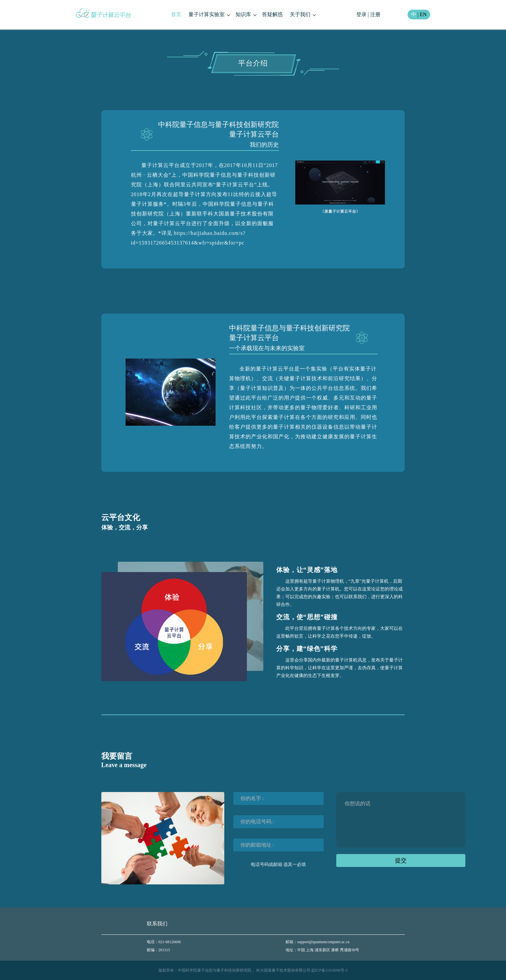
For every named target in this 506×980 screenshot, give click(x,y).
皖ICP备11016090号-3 (329, 970)
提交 (401, 860)
